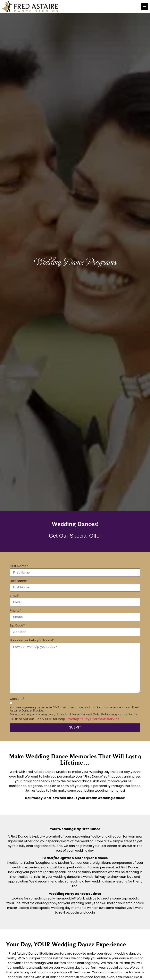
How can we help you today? (32, 640)
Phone (15, 611)
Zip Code (17, 626)
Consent (17, 699)
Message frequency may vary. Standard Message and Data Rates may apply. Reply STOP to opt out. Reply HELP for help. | (73, 717)
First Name (19, 566)
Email (15, 596)
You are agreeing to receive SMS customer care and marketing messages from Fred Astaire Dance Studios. (74, 709)
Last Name (19, 581)
